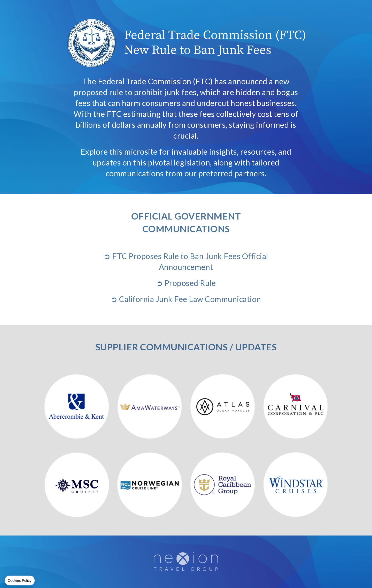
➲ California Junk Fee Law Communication (186, 299)
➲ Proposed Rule (186, 283)
